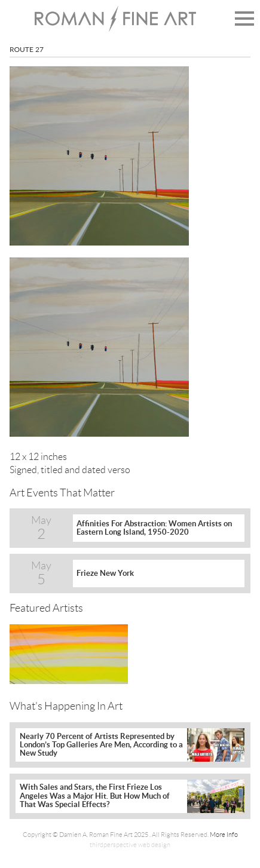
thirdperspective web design (130, 845)
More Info (224, 835)
